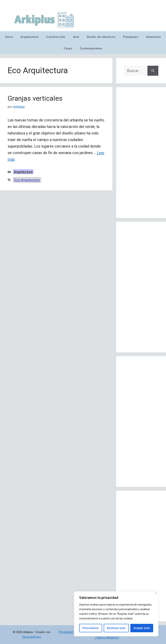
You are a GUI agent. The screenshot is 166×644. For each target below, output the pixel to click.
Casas (68, 48)
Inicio (9, 37)
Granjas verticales (35, 98)
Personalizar (91, 628)
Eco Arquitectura (27, 180)
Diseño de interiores (101, 37)
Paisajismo (131, 37)
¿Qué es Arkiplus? (107, 638)
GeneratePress (32, 637)
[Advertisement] (141, 153)
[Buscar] (153, 71)
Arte (76, 37)
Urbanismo (153, 37)
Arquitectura (29, 37)
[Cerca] (156, 593)
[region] (116, 614)
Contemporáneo (91, 48)
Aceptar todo (142, 628)
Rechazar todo (116, 628)
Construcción (56, 37)
